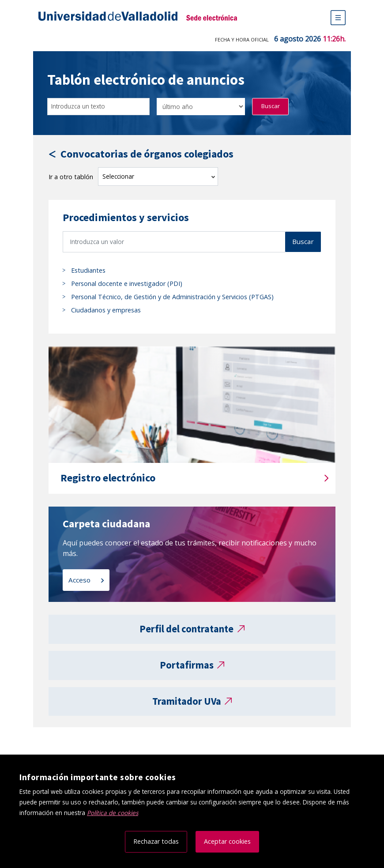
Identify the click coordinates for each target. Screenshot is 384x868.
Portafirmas (187, 665)
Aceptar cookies (227, 841)
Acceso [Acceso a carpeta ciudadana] (80, 580)
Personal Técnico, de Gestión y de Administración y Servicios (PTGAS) (172, 297)
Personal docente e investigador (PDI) (127, 284)
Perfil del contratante (186, 629)
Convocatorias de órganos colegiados (147, 154)
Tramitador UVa (187, 701)
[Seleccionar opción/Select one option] (201, 107)
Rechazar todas (156, 841)
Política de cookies (113, 813)
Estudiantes (88, 270)
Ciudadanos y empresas (106, 310)
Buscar (271, 106)
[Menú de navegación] (338, 18)
